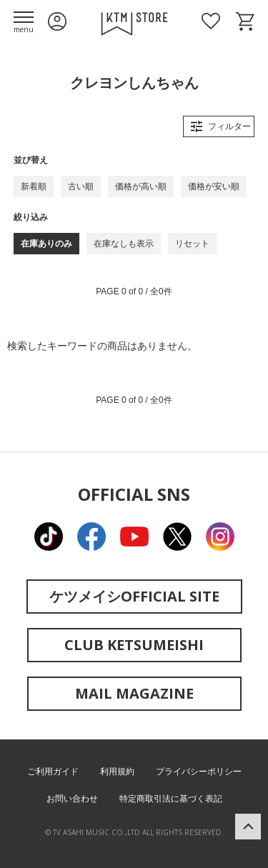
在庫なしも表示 (124, 244)
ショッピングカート (245, 21)
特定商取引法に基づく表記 (171, 799)
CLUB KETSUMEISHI (134, 645)
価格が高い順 (141, 186)
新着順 (34, 186)
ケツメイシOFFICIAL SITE (134, 596)
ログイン (57, 21)
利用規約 (117, 772)
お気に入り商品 (211, 21)
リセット (192, 244)
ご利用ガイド (53, 772)
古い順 (81, 186)
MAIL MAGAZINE (134, 693)
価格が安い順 (214, 186)
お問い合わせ (72, 799)
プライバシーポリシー (199, 772)
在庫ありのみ (46, 244)
